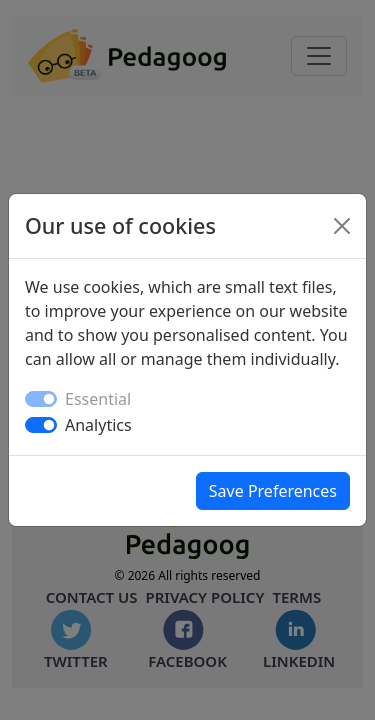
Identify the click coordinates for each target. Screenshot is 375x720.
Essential (98, 399)
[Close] (342, 226)
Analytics (98, 425)
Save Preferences (273, 491)
